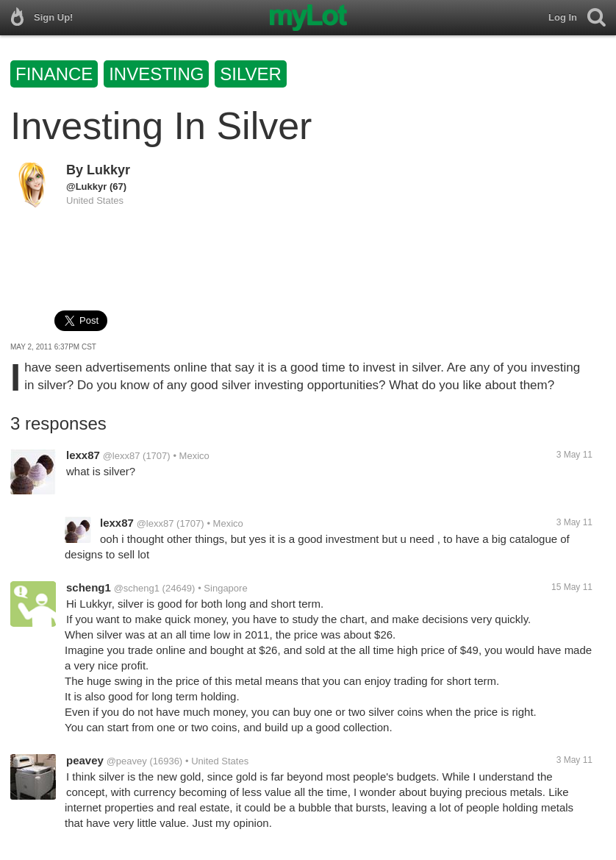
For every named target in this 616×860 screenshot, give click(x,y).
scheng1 (89, 587)
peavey (85, 760)
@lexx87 (122, 456)
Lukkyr (108, 170)
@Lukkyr (86, 186)
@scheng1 (137, 588)
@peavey (127, 761)
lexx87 (83, 455)
